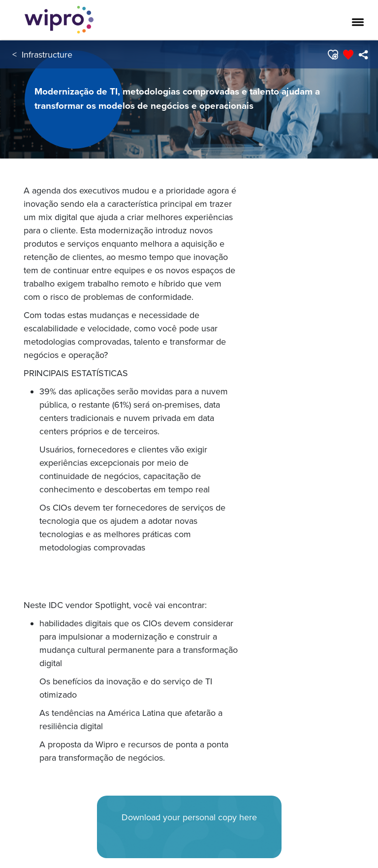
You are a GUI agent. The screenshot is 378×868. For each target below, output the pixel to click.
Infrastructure (47, 54)
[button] (332, 55)
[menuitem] (363, 55)
